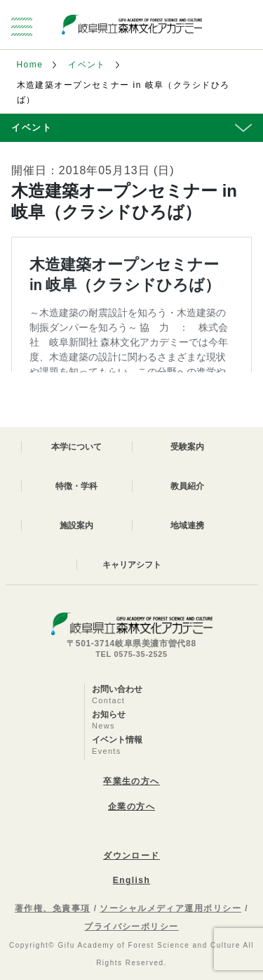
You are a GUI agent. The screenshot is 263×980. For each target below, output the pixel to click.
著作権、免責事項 (53, 908)
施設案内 (76, 525)
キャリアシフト (132, 565)
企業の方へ (131, 806)
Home (30, 65)
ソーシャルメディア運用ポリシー (170, 908)
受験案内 (187, 447)
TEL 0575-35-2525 (131, 654)
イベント (87, 65)
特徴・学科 (76, 486)
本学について (76, 447)
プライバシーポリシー (131, 927)
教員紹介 (187, 486)
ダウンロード (131, 856)
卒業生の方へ (131, 781)
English (131, 880)
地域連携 (187, 525)
